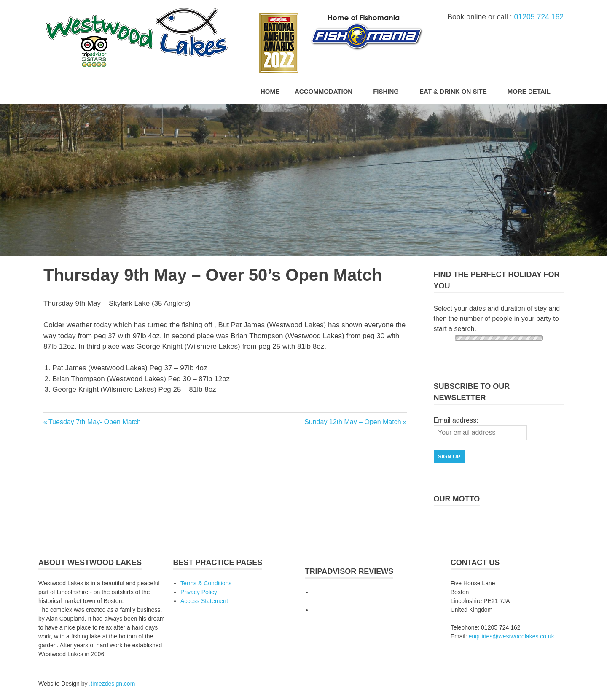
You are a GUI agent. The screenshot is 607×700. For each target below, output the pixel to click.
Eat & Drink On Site (458, 91)
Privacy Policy (199, 592)
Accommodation (328, 91)
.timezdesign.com (112, 684)
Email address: (456, 420)
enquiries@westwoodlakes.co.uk (511, 636)
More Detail (533, 91)
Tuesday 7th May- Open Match (94, 422)
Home (270, 91)
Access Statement (204, 601)
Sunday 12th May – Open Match (353, 422)
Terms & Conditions (206, 583)
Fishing (390, 91)
